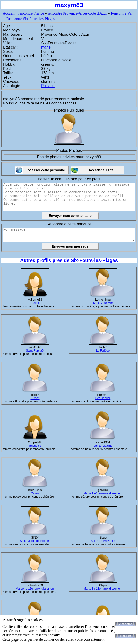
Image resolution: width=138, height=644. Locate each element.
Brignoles (35, 446)
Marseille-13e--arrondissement (103, 589)
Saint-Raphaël (35, 351)
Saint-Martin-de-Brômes (35, 541)
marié (46, 47)
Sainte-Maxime (103, 446)
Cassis (35, 493)
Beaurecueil (103, 398)
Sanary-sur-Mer (103, 303)
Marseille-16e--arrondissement (103, 493)
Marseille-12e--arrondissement (35, 589)
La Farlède (103, 351)
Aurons (35, 303)
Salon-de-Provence (103, 541)
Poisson (48, 86)
